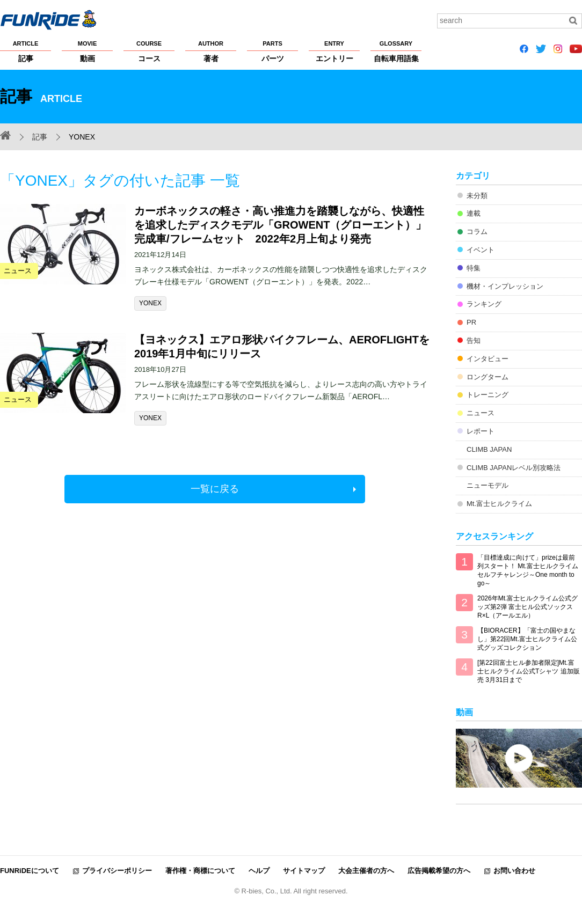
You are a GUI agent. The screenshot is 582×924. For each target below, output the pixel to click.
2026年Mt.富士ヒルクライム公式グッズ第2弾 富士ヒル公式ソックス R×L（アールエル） (528, 607)
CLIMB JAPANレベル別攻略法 (514, 468)
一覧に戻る (215, 489)
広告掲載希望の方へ (439, 871)
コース (149, 51)
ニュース (481, 413)
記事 (26, 51)
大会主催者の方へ (366, 871)
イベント (481, 250)
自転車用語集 (396, 51)
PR (471, 322)
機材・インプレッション (505, 286)
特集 (474, 268)
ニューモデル (488, 485)
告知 (474, 340)
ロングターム (488, 377)
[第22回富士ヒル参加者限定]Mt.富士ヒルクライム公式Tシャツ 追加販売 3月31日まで (529, 671)
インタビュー (488, 359)
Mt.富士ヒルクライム (499, 504)
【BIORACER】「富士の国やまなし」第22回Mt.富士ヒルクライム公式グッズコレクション (527, 639)
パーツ (272, 51)
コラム (477, 232)
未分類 (477, 196)
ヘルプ (259, 871)
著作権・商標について (200, 871)
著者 (211, 51)
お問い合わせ (514, 871)
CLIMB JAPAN (489, 449)
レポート (481, 431)
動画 (87, 51)
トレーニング (488, 395)
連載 (474, 213)
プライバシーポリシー (117, 871)
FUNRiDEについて (30, 871)
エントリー (334, 51)
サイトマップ (304, 871)
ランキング (484, 304)
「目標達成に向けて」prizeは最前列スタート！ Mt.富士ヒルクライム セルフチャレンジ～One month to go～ (528, 570)
